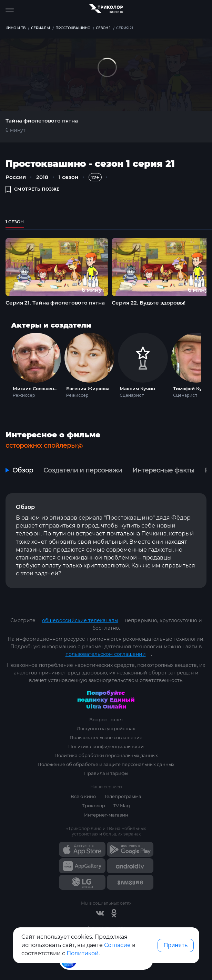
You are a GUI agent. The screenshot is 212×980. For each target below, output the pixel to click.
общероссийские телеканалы (80, 620)
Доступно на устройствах (106, 728)
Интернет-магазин (106, 815)
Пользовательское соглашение (106, 737)
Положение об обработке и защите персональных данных (106, 764)
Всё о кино (83, 796)
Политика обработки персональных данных (106, 755)
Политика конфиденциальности (106, 746)
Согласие (117, 945)
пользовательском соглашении (106, 654)
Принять (175, 945)
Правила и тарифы (106, 773)
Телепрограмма (123, 796)
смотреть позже (33, 189)
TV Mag (122, 806)
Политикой (83, 953)
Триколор (94, 806)
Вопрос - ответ (106, 720)
